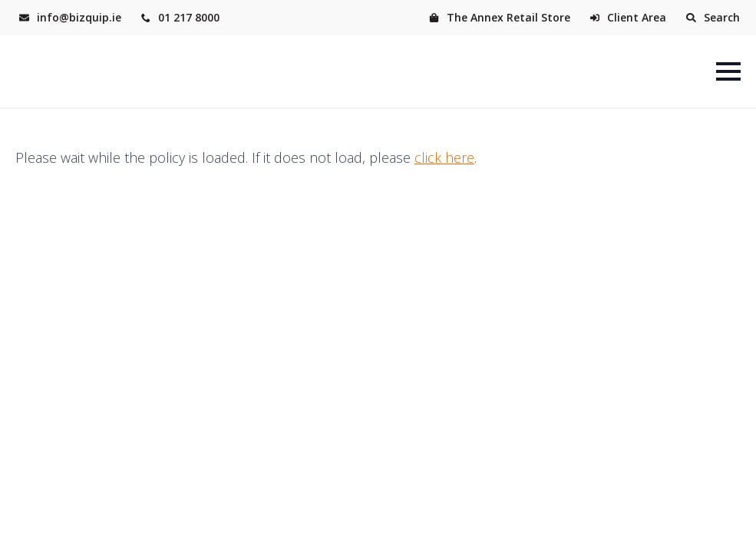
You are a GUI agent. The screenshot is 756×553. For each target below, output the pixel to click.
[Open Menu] (728, 71)
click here (444, 157)
